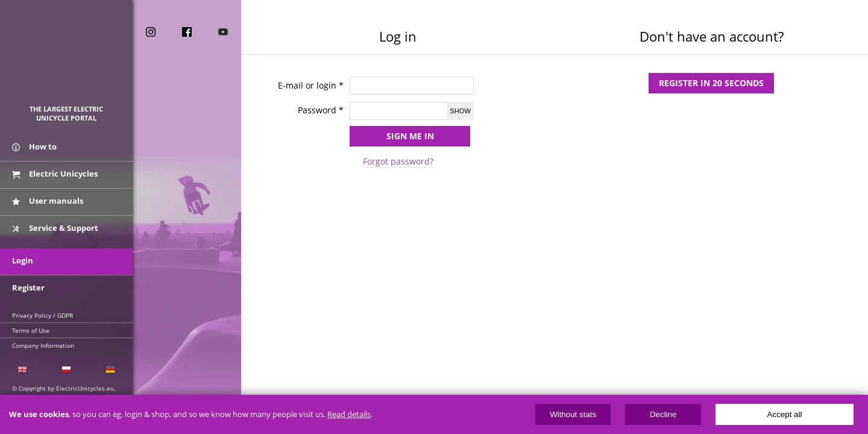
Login (23, 260)
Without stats (573, 414)
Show (460, 111)
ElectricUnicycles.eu (67, 58)
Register (28, 288)
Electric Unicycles (55, 174)
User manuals (48, 201)
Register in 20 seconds (711, 83)
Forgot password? (398, 161)
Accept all (785, 414)
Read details (349, 414)
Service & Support (55, 228)
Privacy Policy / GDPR (42, 315)
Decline (663, 414)
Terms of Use (31, 330)
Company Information (43, 345)
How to (34, 146)
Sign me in (410, 136)
